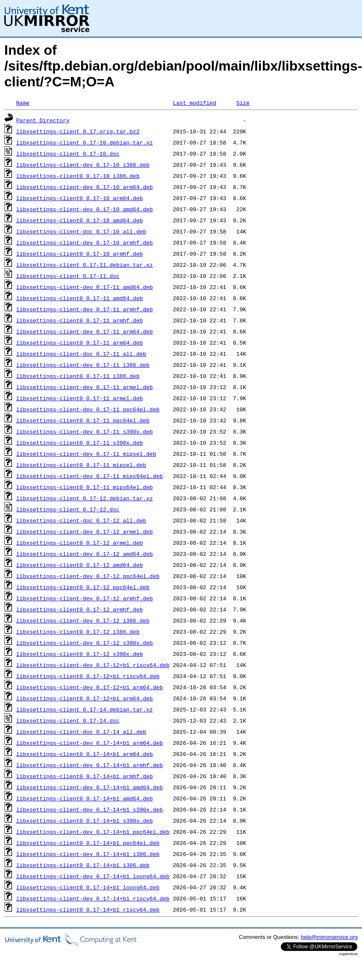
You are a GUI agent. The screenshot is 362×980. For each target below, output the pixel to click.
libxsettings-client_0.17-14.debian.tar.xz (85, 709)
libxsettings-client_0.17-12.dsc (68, 509)
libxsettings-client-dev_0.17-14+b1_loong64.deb (93, 876)
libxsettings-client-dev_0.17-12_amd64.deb (85, 554)
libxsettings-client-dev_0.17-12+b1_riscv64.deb (93, 665)
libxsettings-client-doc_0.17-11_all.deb (81, 354)
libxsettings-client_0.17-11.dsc (68, 276)
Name (23, 103)
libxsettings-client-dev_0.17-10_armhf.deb (85, 242)
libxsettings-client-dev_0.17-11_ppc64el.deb (88, 409)
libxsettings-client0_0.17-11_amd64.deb (79, 298)
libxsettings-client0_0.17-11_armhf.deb (79, 320)
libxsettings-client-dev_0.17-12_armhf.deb (85, 598)
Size (243, 103)
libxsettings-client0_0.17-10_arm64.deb (79, 198)
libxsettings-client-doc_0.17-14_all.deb (81, 732)
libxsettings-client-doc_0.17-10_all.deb (81, 231)
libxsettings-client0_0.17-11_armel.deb (79, 398)
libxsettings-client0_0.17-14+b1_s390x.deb (85, 821)
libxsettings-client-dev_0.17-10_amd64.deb (85, 209)
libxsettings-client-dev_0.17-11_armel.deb (85, 387)
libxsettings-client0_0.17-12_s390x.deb (79, 654)
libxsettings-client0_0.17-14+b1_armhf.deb (85, 776)
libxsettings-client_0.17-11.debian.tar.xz (85, 265)
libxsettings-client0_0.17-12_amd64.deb (79, 565)
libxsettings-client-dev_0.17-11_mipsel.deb (86, 454)
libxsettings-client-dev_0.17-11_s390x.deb (85, 431)
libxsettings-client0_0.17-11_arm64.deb (79, 342)
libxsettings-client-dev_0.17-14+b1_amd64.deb (90, 787)
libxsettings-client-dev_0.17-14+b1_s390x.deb (90, 809)
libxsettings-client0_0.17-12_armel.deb (79, 543)
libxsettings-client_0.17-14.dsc (68, 720)
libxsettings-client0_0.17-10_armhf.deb (79, 254)
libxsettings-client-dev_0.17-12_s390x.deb (85, 643)
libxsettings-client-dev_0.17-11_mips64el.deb (90, 476)
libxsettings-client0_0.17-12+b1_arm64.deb (85, 698)
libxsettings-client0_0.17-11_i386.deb (78, 376)
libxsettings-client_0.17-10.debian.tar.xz (85, 142)
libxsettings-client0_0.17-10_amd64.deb (79, 220)
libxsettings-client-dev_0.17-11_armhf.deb (85, 309)
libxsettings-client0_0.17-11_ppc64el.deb (83, 420)
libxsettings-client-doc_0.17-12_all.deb (81, 520)
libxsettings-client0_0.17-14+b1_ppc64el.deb (88, 843)
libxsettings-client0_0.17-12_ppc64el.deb (83, 587)
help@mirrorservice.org (329, 937)
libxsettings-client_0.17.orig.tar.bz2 (78, 131)
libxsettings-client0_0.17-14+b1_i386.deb (83, 865)
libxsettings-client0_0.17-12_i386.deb (78, 632)
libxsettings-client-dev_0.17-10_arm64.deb (85, 187)
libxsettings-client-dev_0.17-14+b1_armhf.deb (90, 765)
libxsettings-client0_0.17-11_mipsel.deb (81, 465)
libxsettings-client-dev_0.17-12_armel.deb (85, 531)
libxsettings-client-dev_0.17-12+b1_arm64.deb (90, 687)
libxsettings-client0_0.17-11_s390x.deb (79, 443)
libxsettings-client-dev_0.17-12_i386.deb (83, 620)
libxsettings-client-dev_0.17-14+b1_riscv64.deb (93, 898)
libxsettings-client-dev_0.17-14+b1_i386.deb (88, 854)
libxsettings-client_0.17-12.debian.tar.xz (85, 498)
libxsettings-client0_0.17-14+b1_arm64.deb (85, 754)
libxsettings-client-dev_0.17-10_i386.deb (83, 165)
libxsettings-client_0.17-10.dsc (68, 153)
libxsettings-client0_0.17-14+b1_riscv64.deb (88, 909)
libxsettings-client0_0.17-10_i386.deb (78, 176)
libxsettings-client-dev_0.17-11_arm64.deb (85, 331)
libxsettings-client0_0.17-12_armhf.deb (79, 609)
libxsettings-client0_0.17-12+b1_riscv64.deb (88, 676)
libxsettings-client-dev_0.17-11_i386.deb (83, 365)
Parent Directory (43, 120)
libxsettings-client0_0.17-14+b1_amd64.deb (85, 798)
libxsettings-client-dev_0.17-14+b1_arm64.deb (90, 743)
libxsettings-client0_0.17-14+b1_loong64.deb (88, 887)
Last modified (194, 103)
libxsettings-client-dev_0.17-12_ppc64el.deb (88, 576)
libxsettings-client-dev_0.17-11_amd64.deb (85, 287)
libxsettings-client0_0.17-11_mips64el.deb (85, 487)
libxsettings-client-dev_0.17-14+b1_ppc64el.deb (93, 832)
